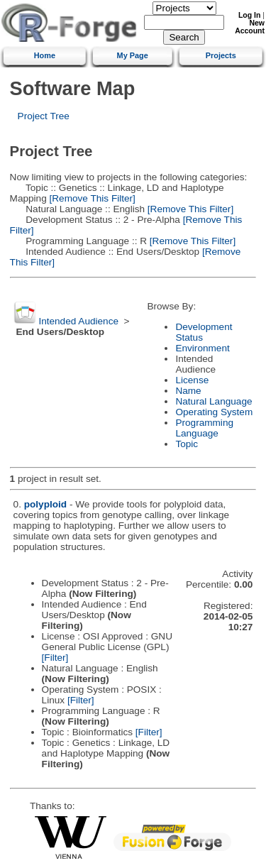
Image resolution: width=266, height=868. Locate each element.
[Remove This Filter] (91, 198)
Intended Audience (78, 321)
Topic (187, 444)
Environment (202, 348)
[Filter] (55, 658)
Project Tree (44, 116)
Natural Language (214, 401)
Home (45, 55)
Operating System (214, 412)
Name (188, 391)
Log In (249, 15)
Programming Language (204, 428)
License (192, 380)
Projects (221, 55)
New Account (250, 27)
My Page (133, 55)
